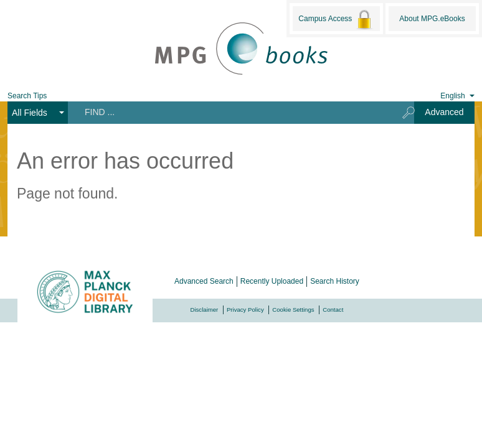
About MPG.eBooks (432, 19)
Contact (333, 310)
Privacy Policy (245, 310)
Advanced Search (204, 281)
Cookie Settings (293, 310)
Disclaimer (205, 310)
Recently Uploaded (272, 281)
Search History (335, 281)
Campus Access (336, 19)
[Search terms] (231, 112)
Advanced (444, 112)
